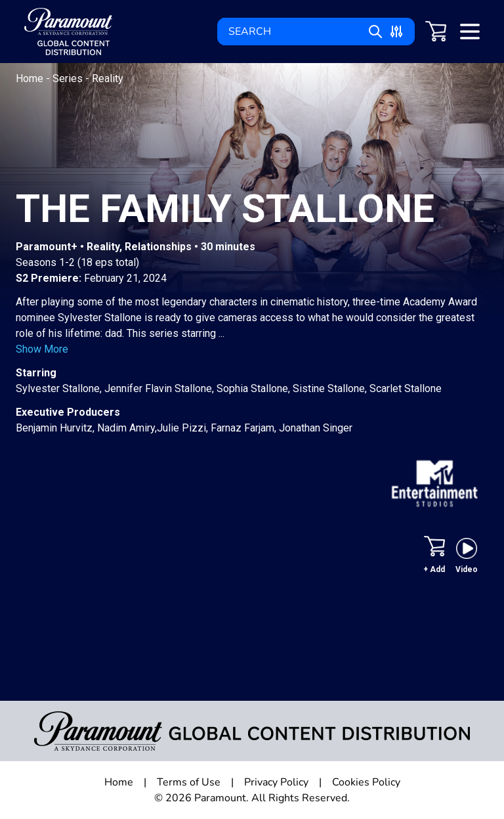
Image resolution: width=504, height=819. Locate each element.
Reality (108, 78)
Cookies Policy (366, 782)
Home (31, 78)
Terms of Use (189, 782)
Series (69, 78)
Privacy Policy (276, 782)
